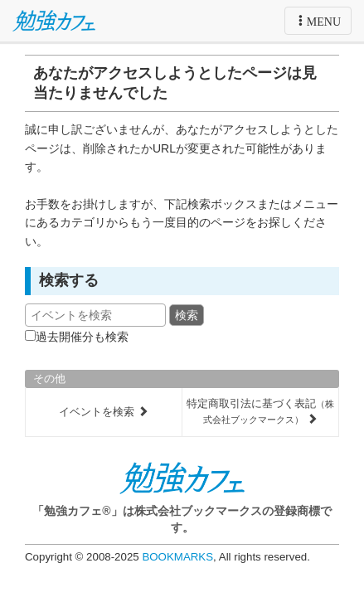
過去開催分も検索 (82, 337)
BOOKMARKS (177, 557)
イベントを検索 (104, 412)
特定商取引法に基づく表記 (260, 411)
